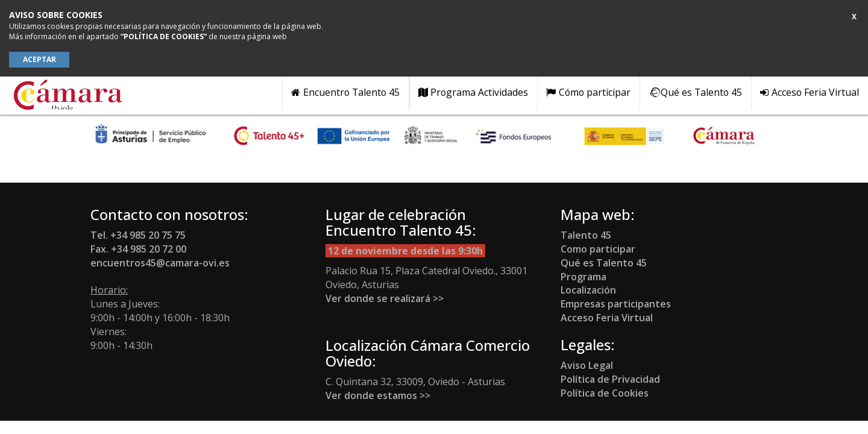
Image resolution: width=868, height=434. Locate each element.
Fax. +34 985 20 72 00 (138, 249)
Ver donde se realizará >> (385, 298)
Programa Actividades (473, 92)
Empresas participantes (616, 304)
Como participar (598, 249)
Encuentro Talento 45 (345, 92)
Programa (583, 277)
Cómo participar (588, 92)
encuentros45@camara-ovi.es (160, 263)
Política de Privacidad (610, 379)
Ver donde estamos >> (378, 395)
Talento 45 (587, 235)
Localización (588, 290)
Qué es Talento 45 (695, 92)
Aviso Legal (587, 365)
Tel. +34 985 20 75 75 (138, 235)
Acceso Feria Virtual (810, 92)
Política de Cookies (605, 393)
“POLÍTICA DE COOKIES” (164, 36)
